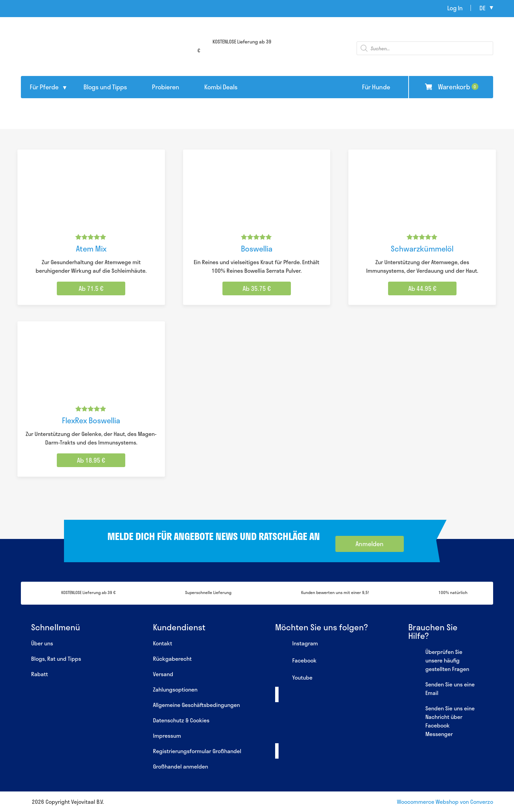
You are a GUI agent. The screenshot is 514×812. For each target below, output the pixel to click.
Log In (455, 8)
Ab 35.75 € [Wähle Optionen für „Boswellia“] (257, 288)
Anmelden (370, 544)
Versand (163, 674)
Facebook (296, 661)
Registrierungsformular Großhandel (197, 751)
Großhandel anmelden (181, 766)
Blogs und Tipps (105, 87)
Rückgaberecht (172, 659)
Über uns (42, 643)
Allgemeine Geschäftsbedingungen (196, 705)
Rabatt (40, 674)
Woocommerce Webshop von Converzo (445, 802)
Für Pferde (44, 87)
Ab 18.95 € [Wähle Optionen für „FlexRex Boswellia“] (91, 460)
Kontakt (163, 643)
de (483, 8)
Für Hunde (376, 87)
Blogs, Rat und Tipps (56, 659)
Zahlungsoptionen (175, 689)
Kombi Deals (221, 87)
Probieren (166, 87)
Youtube (294, 678)
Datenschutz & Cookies (181, 720)
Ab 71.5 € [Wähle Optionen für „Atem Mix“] (91, 288)
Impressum (167, 736)
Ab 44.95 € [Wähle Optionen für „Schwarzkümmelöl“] (422, 288)
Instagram (297, 644)
